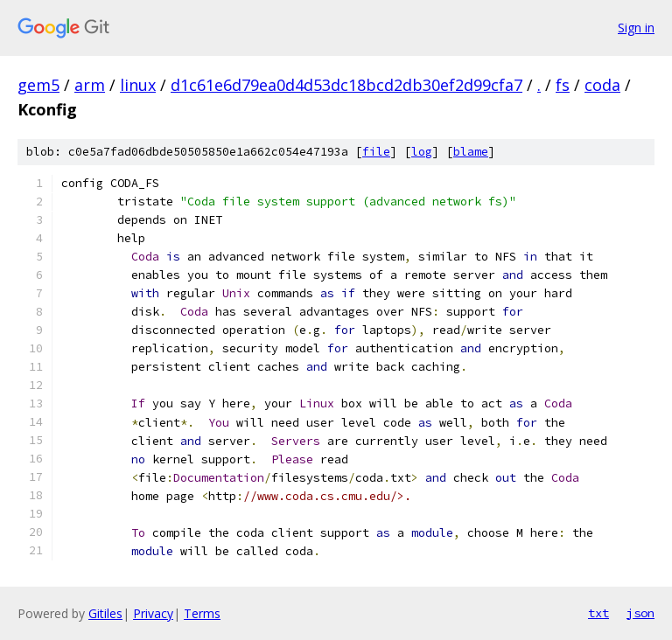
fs (563, 85)
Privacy (153, 613)
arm (90, 85)
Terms (202, 613)
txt (598, 613)
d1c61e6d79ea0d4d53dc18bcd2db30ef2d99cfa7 (346, 85)
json (640, 613)
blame (471, 152)
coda (602, 85)
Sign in (636, 28)
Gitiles (105, 613)
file (376, 152)
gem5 (38, 85)
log (422, 152)
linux (138, 85)
